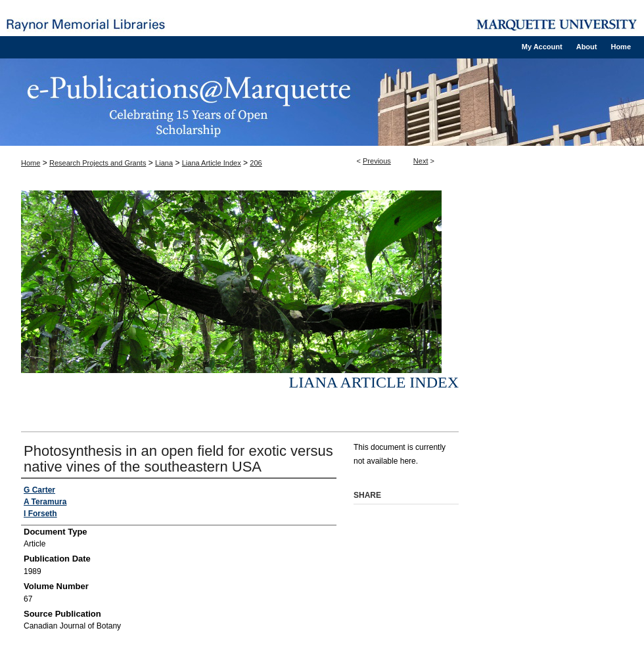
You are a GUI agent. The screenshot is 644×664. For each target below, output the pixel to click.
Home (31, 163)
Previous (377, 161)
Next (421, 161)
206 (256, 163)
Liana (164, 163)
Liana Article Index (212, 163)
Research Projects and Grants (98, 163)
